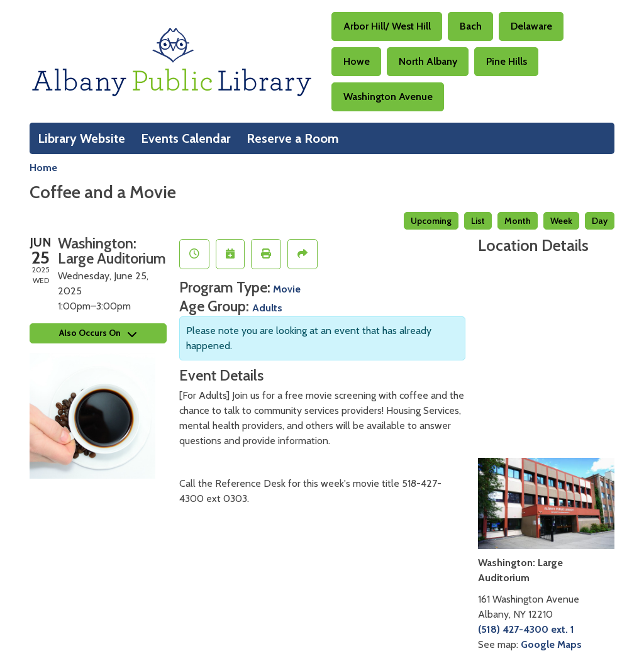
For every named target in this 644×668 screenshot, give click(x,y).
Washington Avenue (388, 97)
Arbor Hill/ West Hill (387, 26)
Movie (287, 289)
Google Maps (551, 644)
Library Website (81, 138)
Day (600, 221)
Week (561, 221)
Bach (471, 26)
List (478, 221)
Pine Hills (507, 61)
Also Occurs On (98, 333)
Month (518, 221)
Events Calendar (186, 138)
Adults (267, 308)
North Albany (428, 61)
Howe (357, 61)
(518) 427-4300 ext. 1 (526, 629)
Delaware (531, 26)
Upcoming (431, 221)
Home (43, 168)
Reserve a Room (293, 138)
